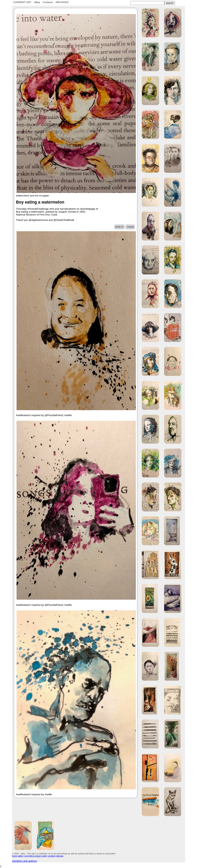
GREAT (120, 227)
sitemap (60, 856)
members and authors (24, 861)
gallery (21, 856)
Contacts (48, 2)
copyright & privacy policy (36, 856)
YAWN (130, 227)
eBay (37, 2)
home (15, 856)
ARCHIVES (62, 2)
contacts (52, 856)
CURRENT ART (22, 2)
